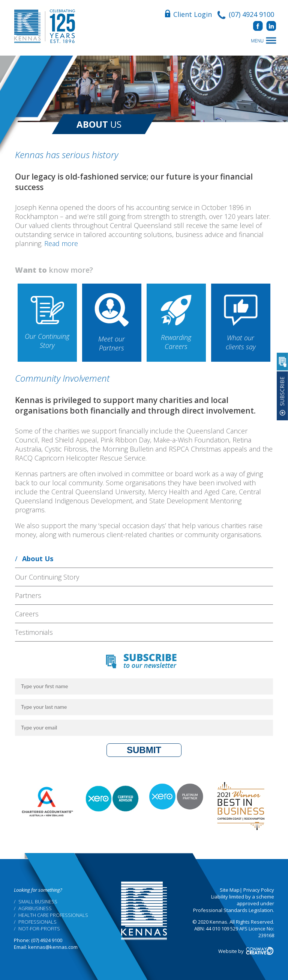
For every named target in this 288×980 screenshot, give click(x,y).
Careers (27, 614)
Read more (61, 243)
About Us (38, 559)
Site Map (230, 890)
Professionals (37, 922)
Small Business (38, 901)
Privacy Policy (259, 890)
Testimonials (34, 632)
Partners (28, 595)
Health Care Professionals (53, 915)
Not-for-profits (39, 929)
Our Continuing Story (47, 577)
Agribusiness (35, 908)
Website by (246, 951)
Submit (144, 750)
